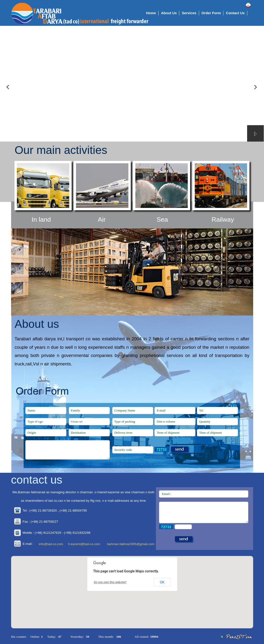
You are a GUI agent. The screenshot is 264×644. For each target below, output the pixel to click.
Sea (162, 219)
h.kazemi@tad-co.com (84, 544)
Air (102, 219)
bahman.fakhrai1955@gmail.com (131, 544)
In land (41, 219)
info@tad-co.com (51, 544)
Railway (223, 219)
